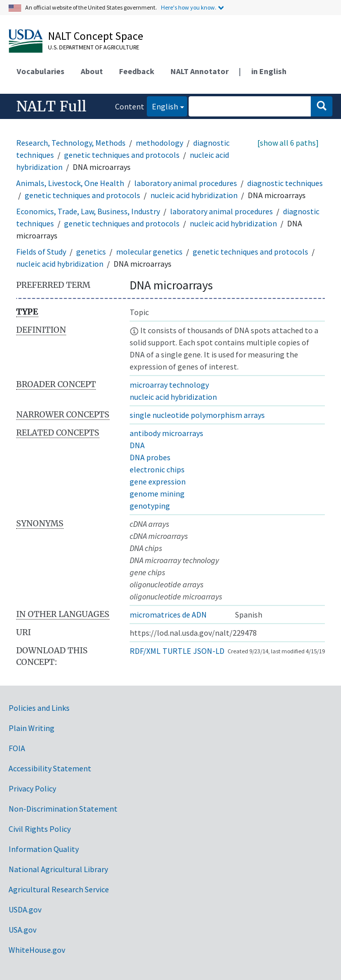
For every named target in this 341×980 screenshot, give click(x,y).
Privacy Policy (32, 788)
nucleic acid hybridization (194, 195)
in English (269, 71)
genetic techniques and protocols (122, 155)
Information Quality (44, 849)
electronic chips (157, 469)
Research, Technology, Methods (71, 143)
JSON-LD (209, 651)
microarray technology (169, 385)
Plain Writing (32, 728)
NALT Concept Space (96, 36)
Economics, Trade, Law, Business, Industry (88, 211)
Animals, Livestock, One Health (70, 183)
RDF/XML (145, 651)
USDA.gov (25, 909)
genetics (91, 252)
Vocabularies (41, 71)
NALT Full (51, 106)
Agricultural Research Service (59, 889)
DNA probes (150, 457)
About (92, 71)
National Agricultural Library (58, 869)
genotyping (150, 506)
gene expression (158, 481)
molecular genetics (149, 252)
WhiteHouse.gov (37, 950)
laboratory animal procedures (186, 183)
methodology (159, 143)
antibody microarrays (166, 433)
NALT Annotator (200, 71)
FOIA (17, 748)
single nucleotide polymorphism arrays (197, 415)
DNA (137, 445)
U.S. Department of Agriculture (94, 47)
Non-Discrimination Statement (63, 809)
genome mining (157, 494)
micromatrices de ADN (168, 615)
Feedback (137, 71)
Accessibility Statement (50, 768)
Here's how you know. (189, 7)
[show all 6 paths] (288, 143)
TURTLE (177, 651)
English (162, 106)
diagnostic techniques (285, 183)
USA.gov (22, 930)
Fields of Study (41, 252)
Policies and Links (39, 708)
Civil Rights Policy (40, 829)
